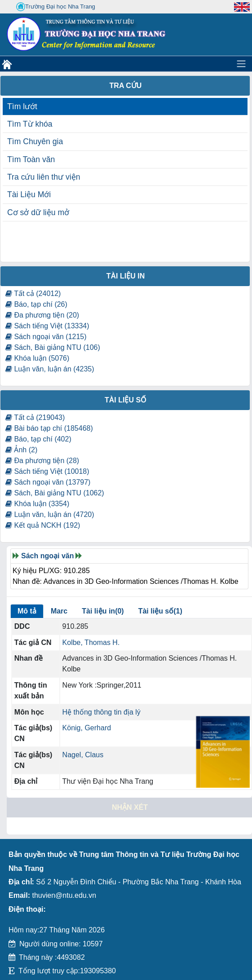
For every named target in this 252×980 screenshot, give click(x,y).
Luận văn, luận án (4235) (50, 369)
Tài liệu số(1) (160, 611)
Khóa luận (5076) (37, 358)
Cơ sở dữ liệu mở (38, 212)
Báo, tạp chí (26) (36, 304)
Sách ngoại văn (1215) (46, 337)
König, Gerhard (87, 728)
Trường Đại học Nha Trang (56, 7)
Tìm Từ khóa (30, 124)
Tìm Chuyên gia (35, 141)
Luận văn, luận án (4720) (50, 514)
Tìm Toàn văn (31, 159)
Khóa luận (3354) (37, 504)
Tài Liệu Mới (29, 194)
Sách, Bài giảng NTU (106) (53, 347)
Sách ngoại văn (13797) (48, 482)
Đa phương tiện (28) (42, 461)
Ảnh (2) (21, 450)
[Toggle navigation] (241, 64)
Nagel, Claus (83, 755)
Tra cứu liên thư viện (44, 177)
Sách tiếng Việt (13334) (47, 326)
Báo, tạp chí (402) (38, 439)
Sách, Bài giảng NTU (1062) (55, 493)
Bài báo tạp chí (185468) (49, 428)
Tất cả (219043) (35, 417)
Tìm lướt (22, 106)
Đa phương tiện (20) (42, 315)
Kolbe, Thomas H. (91, 642)
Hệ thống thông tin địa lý (102, 712)
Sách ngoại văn (47, 556)
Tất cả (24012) (33, 294)
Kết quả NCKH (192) (43, 525)
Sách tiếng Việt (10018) (47, 471)
